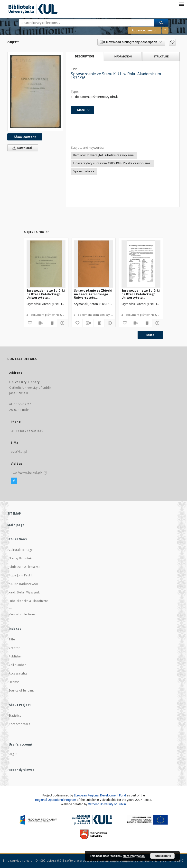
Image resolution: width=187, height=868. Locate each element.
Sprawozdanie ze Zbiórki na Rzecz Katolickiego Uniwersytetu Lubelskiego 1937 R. (46, 294)
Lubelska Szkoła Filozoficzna (29, 601)
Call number (17, 665)
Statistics (15, 716)
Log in (13, 754)
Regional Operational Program (56, 800)
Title (12, 639)
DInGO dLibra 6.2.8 (50, 861)
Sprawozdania (84, 171)
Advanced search (145, 30)
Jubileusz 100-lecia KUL (25, 567)
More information (134, 856)
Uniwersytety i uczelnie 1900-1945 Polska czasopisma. (112, 163)
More (150, 335)
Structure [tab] (161, 56)
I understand (162, 856)
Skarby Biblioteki (21, 558)
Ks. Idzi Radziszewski (23, 584)
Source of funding (21, 690)
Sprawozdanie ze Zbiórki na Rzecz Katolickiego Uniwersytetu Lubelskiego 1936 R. (93, 294)
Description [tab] (84, 56)
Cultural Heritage (21, 550)
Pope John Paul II (21, 575)
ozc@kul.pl (19, 452)
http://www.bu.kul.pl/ (26, 473)
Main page (16, 525)
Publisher (15, 656)
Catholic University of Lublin (107, 804)
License (14, 682)
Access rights (18, 673)
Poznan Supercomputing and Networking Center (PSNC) (141, 861)
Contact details (19, 724)
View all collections (22, 614)
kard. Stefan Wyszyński (25, 592)
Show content (25, 137)
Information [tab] (123, 56)
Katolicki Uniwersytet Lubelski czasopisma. (104, 155)
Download (21, 148)
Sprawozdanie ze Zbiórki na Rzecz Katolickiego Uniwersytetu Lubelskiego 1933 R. (141, 294)
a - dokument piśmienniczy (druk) (95, 97)
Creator (14, 648)
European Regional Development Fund (100, 795)
